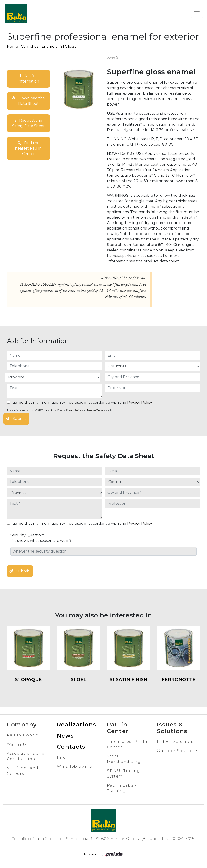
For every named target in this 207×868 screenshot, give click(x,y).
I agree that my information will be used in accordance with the (79, 402)
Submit (16, 419)
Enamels (49, 46)
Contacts (71, 747)
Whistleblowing (75, 766)
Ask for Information (28, 79)
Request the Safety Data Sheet (28, 123)
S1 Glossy (68, 46)
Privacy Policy (140, 402)
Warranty (17, 744)
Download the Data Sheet (28, 101)
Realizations (77, 725)
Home (12, 46)
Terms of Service (96, 410)
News (65, 736)
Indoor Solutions (176, 742)
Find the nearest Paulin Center (28, 148)
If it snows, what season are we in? (41, 541)
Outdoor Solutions (178, 751)
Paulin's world (23, 735)
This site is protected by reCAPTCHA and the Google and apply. (60, 410)
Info (61, 757)
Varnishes (30, 46)
